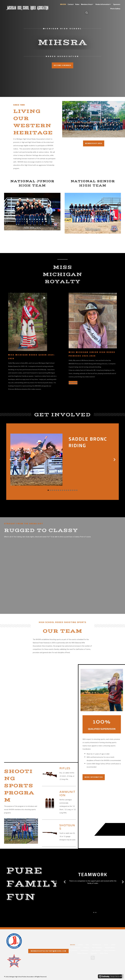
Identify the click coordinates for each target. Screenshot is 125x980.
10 (67, 490)
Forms (106, 945)
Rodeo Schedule (82, 953)
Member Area (97, 945)
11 (69, 490)
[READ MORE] (73, 383)
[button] (93, 4)
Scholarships (85, 950)
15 (77, 490)
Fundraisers (74, 950)
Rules (88, 945)
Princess (86, 948)
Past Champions (75, 948)
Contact (80, 945)
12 (71, 490)
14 (75, 490)
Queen (113, 945)
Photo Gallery (104, 953)
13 (73, 490)
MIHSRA (73, 945)
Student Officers (110, 948)
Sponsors (94, 953)
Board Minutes (96, 950)
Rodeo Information (110, 950)
